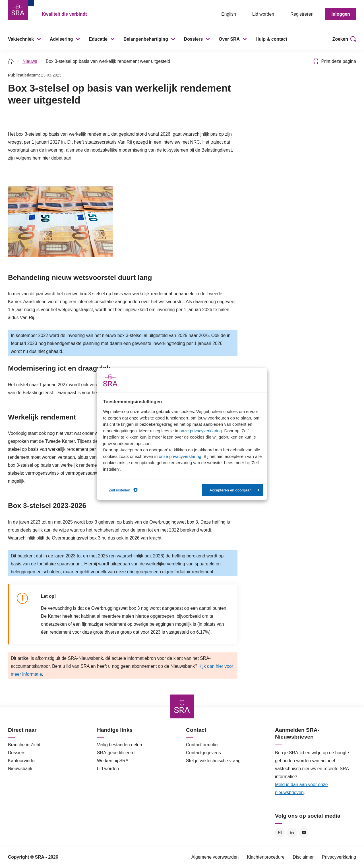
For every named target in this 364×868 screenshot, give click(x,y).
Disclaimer (303, 857)
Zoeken (340, 39)
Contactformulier (202, 745)
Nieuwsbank (20, 769)
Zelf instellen (123, 490)
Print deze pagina (339, 61)
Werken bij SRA (113, 761)
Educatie (98, 39)
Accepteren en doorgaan (234, 490)
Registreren (302, 14)
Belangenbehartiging (146, 39)
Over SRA (229, 39)
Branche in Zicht (24, 745)
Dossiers (194, 39)
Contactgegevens (203, 753)
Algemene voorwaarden (215, 857)
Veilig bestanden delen (120, 745)
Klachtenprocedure (266, 857)
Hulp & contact (271, 39)
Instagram (280, 833)
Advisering (61, 39)
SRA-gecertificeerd (116, 753)
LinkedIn (292, 833)
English (229, 14)
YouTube (304, 833)
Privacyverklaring (339, 857)
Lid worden (263, 14)
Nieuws (30, 61)
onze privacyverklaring (201, 430)
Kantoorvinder (22, 761)
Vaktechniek (21, 39)
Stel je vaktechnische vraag (213, 761)
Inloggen (341, 14)
